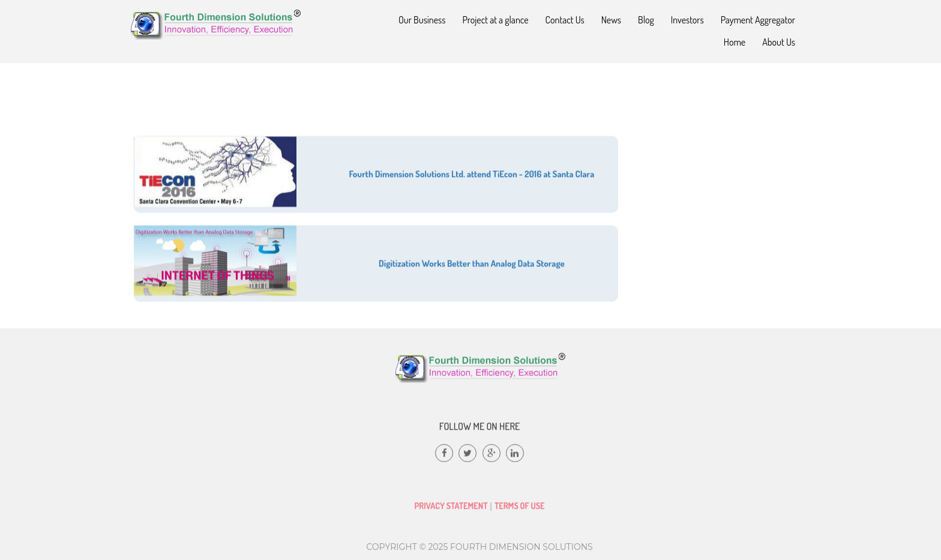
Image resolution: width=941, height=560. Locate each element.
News (611, 20)
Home (735, 42)
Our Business (422, 20)
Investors (687, 20)
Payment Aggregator (758, 20)
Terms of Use (520, 511)
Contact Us (565, 20)
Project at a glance (496, 20)
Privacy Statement (451, 511)
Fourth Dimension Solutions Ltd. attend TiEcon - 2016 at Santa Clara (472, 182)
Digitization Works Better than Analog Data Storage (472, 272)
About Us (779, 42)
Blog (646, 20)
